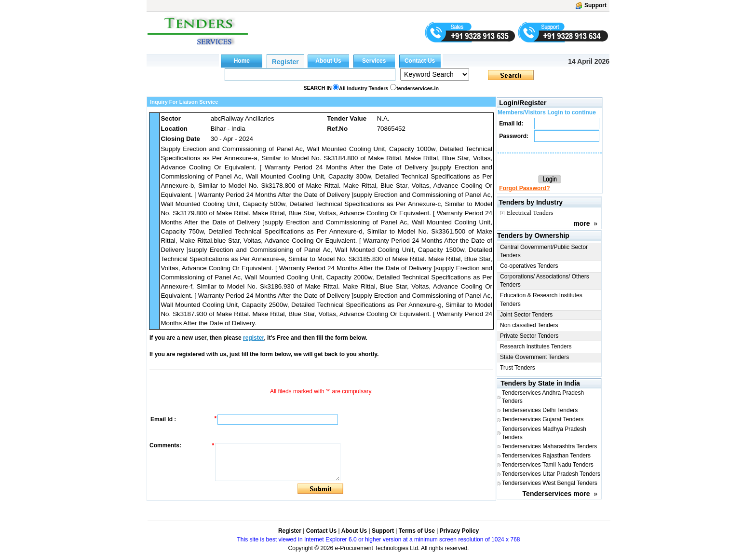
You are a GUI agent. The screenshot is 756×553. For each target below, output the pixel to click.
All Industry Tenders (364, 88)
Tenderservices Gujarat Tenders (543, 419)
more (581, 223)
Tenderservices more (556, 494)
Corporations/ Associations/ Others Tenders (545, 281)
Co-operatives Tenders (529, 266)
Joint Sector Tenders (526, 315)
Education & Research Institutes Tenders (541, 299)
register (253, 338)
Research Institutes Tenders (536, 346)
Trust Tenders (518, 368)
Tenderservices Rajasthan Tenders (546, 456)
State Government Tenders (534, 357)
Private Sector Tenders (529, 336)
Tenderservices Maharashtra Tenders (549, 446)
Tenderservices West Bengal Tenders (550, 483)
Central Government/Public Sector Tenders (544, 251)
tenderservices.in (418, 88)
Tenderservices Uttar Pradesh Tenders (551, 474)
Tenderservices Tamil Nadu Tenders (548, 465)
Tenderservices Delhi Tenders (540, 410)
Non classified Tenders (529, 325)
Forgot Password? (524, 188)
